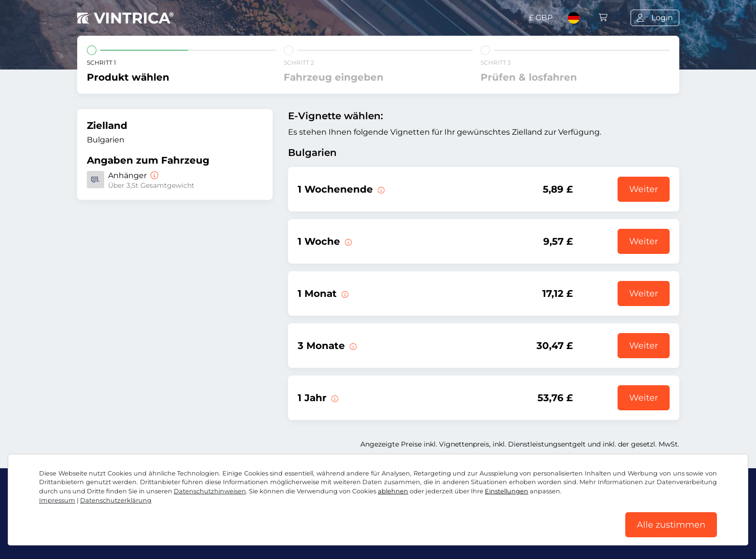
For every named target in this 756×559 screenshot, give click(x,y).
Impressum (57, 500)
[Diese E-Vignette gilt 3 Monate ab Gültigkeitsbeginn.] (352, 346)
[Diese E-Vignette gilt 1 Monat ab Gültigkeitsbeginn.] (344, 293)
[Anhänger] (153, 175)
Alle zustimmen (671, 525)
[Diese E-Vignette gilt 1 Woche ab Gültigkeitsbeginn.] (347, 241)
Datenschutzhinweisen (210, 491)
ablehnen (393, 491)
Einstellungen (507, 491)
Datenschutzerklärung (116, 500)
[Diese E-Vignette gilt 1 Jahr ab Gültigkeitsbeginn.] (334, 398)
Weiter (644, 189)
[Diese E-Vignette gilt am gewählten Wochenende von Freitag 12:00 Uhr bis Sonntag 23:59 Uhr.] (380, 189)
